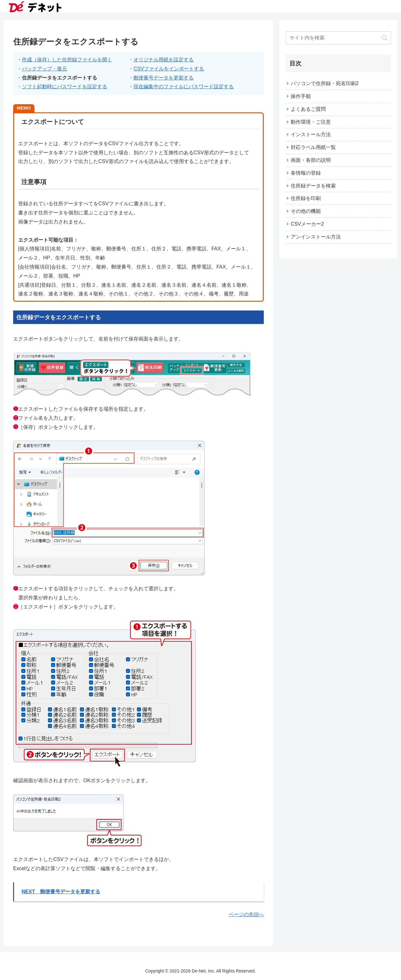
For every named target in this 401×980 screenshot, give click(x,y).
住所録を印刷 (306, 198)
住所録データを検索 (313, 186)
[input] (338, 38)
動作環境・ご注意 (311, 122)
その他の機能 (306, 211)
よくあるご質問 (308, 109)
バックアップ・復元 (44, 69)
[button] (385, 38)
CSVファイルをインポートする (169, 69)
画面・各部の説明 (311, 160)
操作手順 (301, 96)
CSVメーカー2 (307, 224)
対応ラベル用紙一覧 (313, 147)
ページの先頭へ (246, 914)
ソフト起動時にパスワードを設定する (65, 87)
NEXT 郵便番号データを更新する (61, 892)
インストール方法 (311, 134)
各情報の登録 (306, 173)
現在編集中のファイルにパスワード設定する (184, 87)
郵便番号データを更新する (164, 78)
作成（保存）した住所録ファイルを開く (67, 60)
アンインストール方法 (316, 237)
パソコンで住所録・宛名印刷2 (325, 83)
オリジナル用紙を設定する (164, 60)
